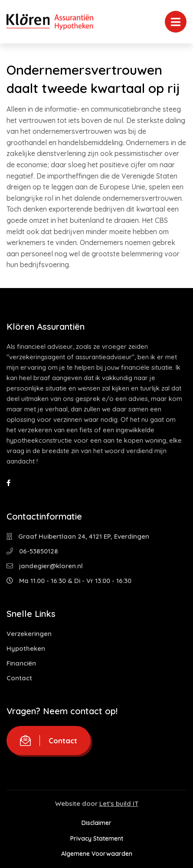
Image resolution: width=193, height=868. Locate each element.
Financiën (21, 663)
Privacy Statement (97, 838)
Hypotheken (26, 648)
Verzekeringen (29, 634)
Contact (19, 678)
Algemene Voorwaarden (97, 854)
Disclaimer (96, 823)
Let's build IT (119, 803)
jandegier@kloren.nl (45, 566)
